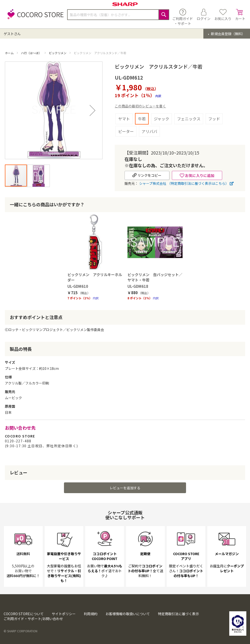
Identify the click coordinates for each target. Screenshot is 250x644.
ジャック (161, 119)
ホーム (10, 53)
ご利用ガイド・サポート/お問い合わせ (33, 619)
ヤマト (124, 119)
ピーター (126, 131)
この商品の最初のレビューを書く (140, 106)
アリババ (149, 131)
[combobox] (118, 15)
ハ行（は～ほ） (32, 53)
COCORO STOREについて (24, 614)
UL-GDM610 (78, 286)
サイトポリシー (64, 614)
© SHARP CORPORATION (21, 631)
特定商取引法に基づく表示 (178, 614)
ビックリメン (58, 53)
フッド (214, 119)
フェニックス (189, 119)
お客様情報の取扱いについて (128, 614)
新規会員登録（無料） (228, 34)
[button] (93, 110)
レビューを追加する (125, 488)
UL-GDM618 (138, 286)
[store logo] (34, 17)
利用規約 (91, 614)
